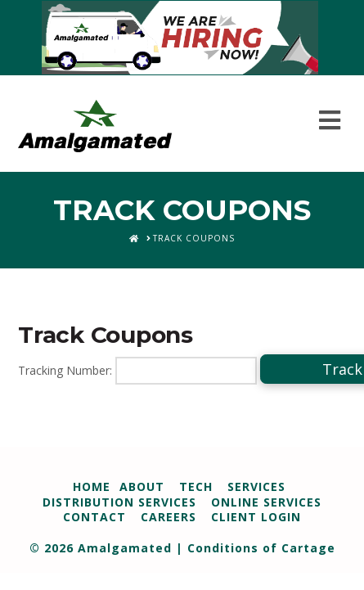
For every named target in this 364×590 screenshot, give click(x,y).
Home (92, 486)
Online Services (266, 502)
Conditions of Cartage (261, 548)
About (142, 486)
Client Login (256, 517)
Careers (169, 517)
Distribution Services (119, 502)
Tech (196, 486)
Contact (94, 517)
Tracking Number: (65, 370)
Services (256, 486)
